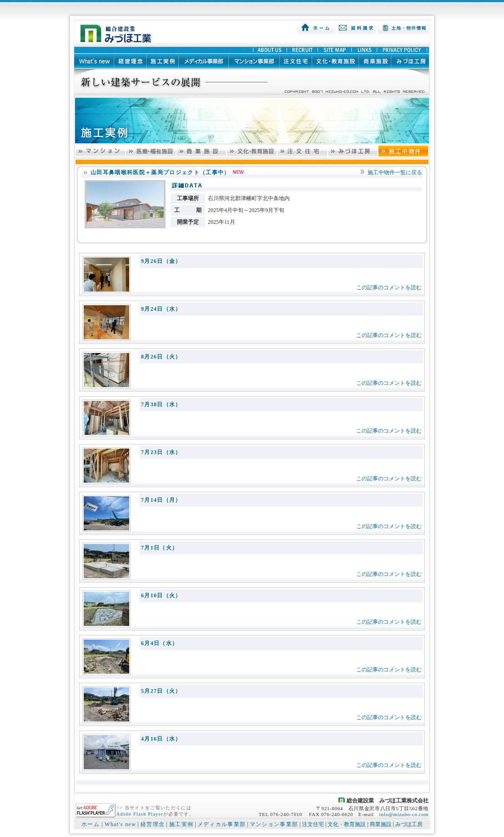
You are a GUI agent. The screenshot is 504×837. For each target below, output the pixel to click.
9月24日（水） (161, 309)
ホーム (91, 824)
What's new (120, 824)
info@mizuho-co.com (404, 814)
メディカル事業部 (222, 824)
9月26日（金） (161, 261)
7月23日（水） (161, 452)
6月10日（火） (161, 595)
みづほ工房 (409, 824)
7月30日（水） (161, 404)
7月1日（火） (159, 548)
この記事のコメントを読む (389, 287)
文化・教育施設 (347, 824)
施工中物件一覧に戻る (395, 172)
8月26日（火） (161, 357)
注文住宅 (313, 824)
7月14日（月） (161, 500)
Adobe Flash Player (140, 814)
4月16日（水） (161, 739)
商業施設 (381, 824)
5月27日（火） (161, 691)
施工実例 (181, 824)
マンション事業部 (274, 824)
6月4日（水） (159, 643)
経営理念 (153, 824)
